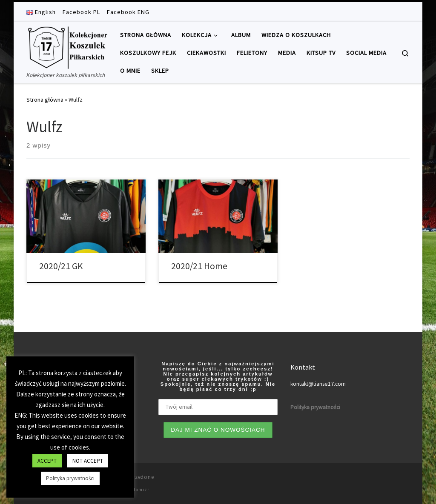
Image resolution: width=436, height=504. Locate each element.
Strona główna (45, 100)
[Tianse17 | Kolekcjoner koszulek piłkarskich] (67, 46)
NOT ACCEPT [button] (88, 461)
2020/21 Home (199, 266)
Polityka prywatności (70, 478)
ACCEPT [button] (47, 461)
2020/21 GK (61, 266)
